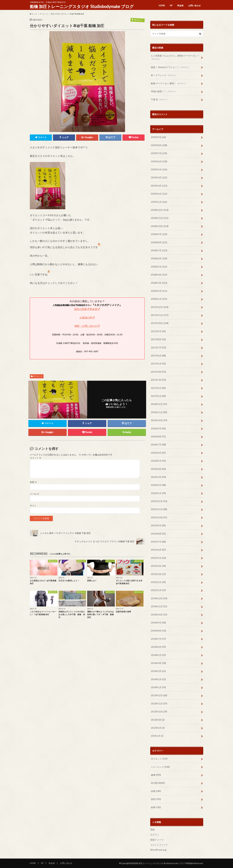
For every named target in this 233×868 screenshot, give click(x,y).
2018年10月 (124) (160, 226)
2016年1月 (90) (158, 493)
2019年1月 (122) (159, 202)
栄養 (156, 791)
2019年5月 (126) (159, 169)
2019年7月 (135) (159, 153)
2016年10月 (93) (159, 420)
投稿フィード (157, 840)
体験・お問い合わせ (86, 326)
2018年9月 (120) (159, 234)
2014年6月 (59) (158, 647)
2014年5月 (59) (158, 655)
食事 (156, 807)
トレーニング (160, 767)
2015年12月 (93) (159, 501)
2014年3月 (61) (158, 671)
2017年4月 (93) (158, 372)
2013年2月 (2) (158, 728)
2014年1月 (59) (158, 687)
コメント (36, 458)
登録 (152, 830)
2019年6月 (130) (159, 161)
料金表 (180, 6)
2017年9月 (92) (158, 331)
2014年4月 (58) (158, 663)
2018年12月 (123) (160, 210)
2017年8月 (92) (158, 339)
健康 (156, 775)
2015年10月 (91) (159, 517)
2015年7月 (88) (158, 542)
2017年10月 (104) (160, 323)
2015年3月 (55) (158, 574)
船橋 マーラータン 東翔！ (169, 84)
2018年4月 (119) (159, 275)
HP (171, 6)
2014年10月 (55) (159, 615)
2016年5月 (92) (158, 461)
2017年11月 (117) (160, 315)
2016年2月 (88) (158, 485)
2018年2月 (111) (159, 291)
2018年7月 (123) (159, 250)
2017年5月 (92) (158, 364)
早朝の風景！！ (164, 92)
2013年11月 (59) (159, 704)
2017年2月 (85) (158, 388)
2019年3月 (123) (159, 186)
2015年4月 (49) (158, 566)
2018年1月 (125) (159, 299)
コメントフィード (159, 845)
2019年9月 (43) (158, 137)
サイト (33, 506)
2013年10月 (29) (159, 712)
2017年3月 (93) (158, 380)
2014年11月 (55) (159, 606)
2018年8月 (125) (159, 242)
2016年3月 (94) (158, 477)
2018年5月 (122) (159, 267)
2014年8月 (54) (158, 631)
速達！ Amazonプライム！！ (170, 67)
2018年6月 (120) (159, 258)
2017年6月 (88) (158, 356)
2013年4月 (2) (158, 720)
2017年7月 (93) (158, 348)
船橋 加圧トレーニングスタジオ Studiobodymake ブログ (82, 6)
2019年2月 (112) (159, 194)
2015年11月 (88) (159, 509)
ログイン (155, 835)
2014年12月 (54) (159, 598)
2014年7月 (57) (158, 639)
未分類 (158, 783)
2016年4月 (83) (158, 469)
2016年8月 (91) (158, 437)
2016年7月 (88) (158, 445)
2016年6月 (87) (158, 453)
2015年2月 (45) (158, 582)
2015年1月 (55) (158, 590)
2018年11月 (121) (160, 218)
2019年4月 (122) (159, 178)
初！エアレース (164, 75)
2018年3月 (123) (159, 283)
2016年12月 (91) (159, 404)
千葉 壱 (160, 100)
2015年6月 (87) (158, 550)
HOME (162, 6)
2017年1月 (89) (158, 396)
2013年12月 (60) (159, 695)
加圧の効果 (80, 309)
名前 (33, 482)
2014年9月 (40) (158, 623)
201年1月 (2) (157, 736)
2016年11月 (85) (159, 412)
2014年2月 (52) (158, 679)
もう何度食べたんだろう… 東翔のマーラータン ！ (175, 58)
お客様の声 (86, 317)
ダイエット (38, 376)
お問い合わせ (195, 6)
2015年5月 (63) (158, 558)
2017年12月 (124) (160, 307)
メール (34, 494)
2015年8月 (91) (158, 534)
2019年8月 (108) (159, 145)
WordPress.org (158, 850)
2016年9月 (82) (158, 428)
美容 (156, 799)
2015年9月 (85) (158, 525)
